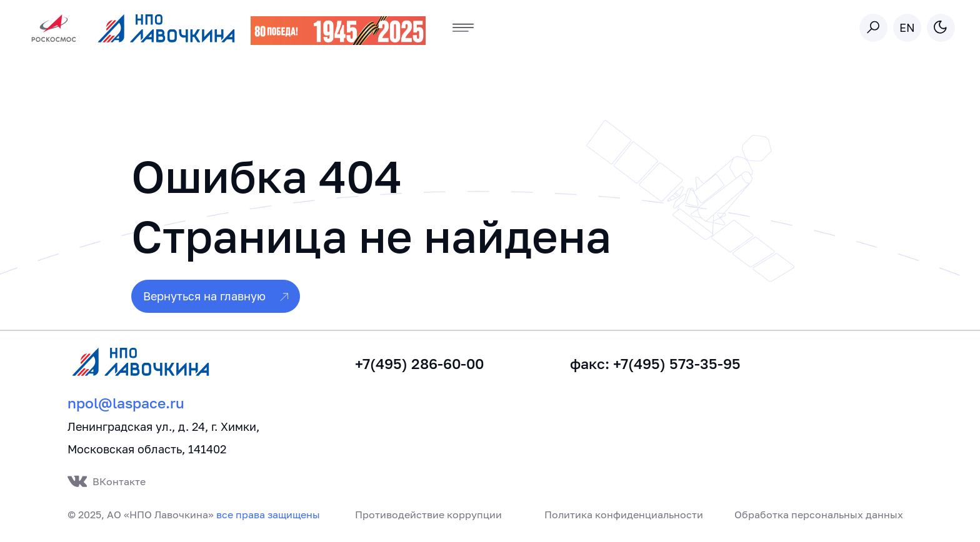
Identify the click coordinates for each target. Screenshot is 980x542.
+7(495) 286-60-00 (419, 364)
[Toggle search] (873, 28)
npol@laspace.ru (126, 403)
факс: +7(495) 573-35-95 (655, 364)
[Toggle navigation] (463, 28)
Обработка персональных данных (819, 515)
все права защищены (268, 515)
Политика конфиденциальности (624, 515)
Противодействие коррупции (428, 515)
